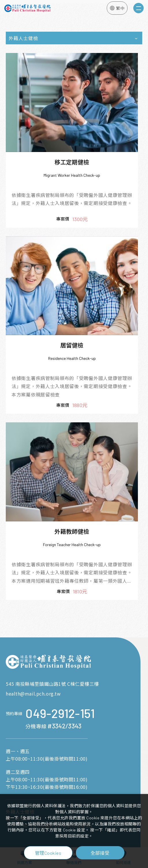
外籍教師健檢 (72, 531)
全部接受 (100, 853)
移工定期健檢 (72, 162)
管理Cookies (48, 853)
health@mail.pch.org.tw (33, 694)
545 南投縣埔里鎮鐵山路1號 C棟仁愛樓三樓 (52, 684)
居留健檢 (72, 345)
